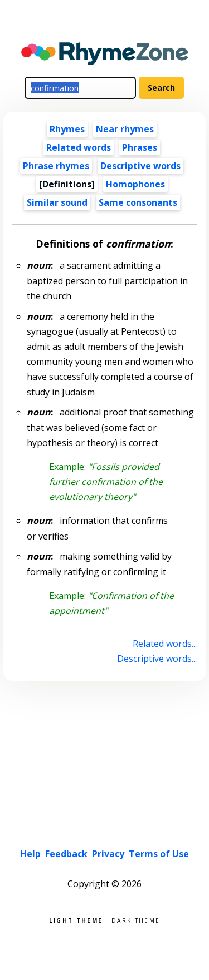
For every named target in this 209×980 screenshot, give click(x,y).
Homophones (135, 184)
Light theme (76, 920)
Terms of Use (159, 854)
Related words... (165, 644)
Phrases (140, 147)
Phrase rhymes (56, 166)
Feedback (66, 854)
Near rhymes (125, 129)
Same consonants (138, 202)
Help (30, 854)
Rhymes (67, 129)
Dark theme (136, 920)
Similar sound (57, 202)
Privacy (108, 854)
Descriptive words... (157, 659)
